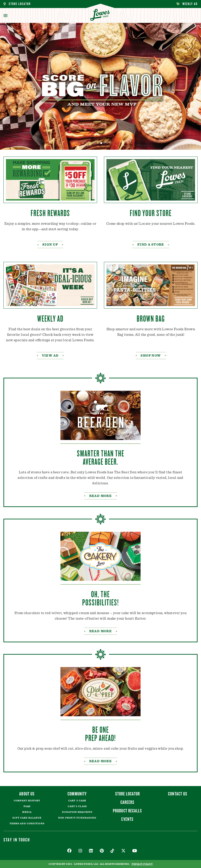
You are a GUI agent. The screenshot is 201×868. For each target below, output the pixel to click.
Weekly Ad (187, 4)
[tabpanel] (100, 86)
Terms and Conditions (27, 824)
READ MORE (101, 496)
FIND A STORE (151, 245)
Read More (101, 761)
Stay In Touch (17, 840)
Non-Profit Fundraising (77, 818)
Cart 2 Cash (77, 801)
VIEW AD (50, 356)
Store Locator (17, 4)
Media (27, 812)
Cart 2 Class (77, 806)
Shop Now (151, 356)
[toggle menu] (5, 16)
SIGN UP (50, 245)
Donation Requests (77, 812)
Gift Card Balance (27, 818)
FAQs (27, 806)
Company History (27, 801)
